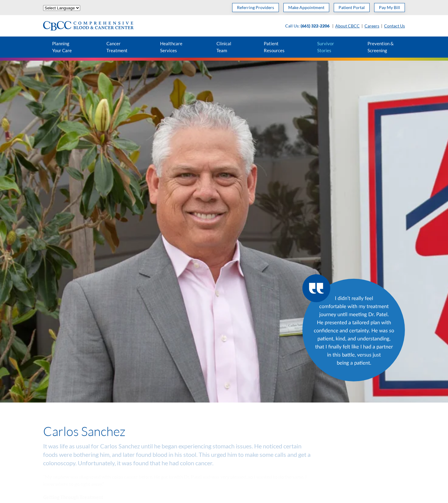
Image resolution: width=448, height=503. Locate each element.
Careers (372, 26)
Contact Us (394, 26)
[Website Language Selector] (62, 8)
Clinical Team (224, 47)
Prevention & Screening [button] (381, 47)
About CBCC (347, 26)
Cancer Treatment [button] (117, 47)
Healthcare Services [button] (171, 47)
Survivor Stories (326, 47)
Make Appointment (306, 7)
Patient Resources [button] (274, 47)
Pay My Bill (390, 7)
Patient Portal (352, 7)
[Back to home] (88, 26)
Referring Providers (256, 7)
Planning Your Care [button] (62, 47)
